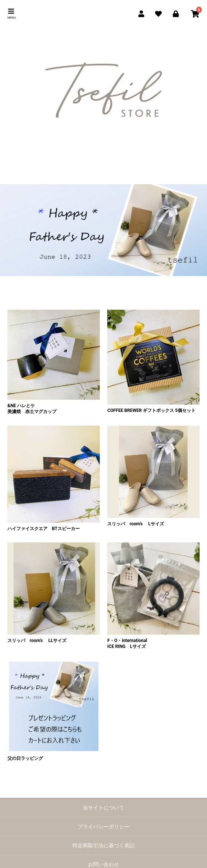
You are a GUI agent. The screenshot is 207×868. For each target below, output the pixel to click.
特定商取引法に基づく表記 (103, 845)
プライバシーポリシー (103, 827)
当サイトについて (103, 808)
